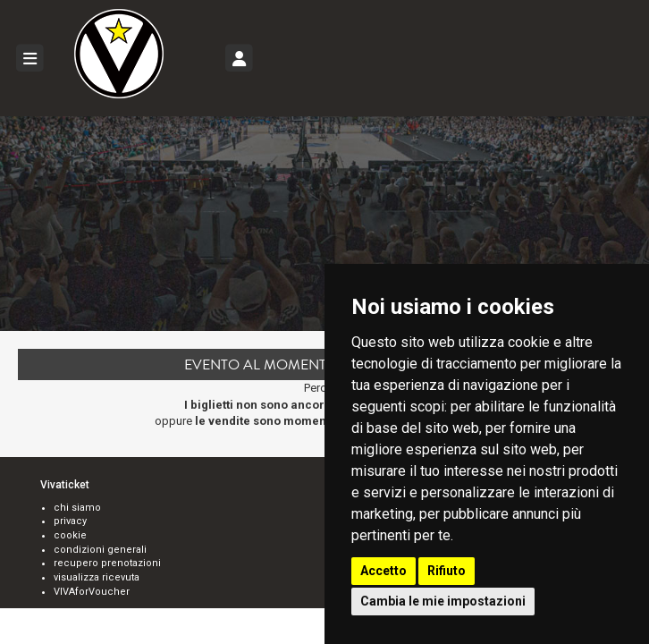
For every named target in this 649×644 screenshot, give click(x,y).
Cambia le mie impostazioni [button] (443, 601)
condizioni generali (100, 550)
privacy (70, 521)
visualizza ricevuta (97, 577)
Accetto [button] (383, 571)
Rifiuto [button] (447, 571)
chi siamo (77, 508)
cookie (70, 535)
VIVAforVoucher (92, 592)
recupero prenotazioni (107, 563)
